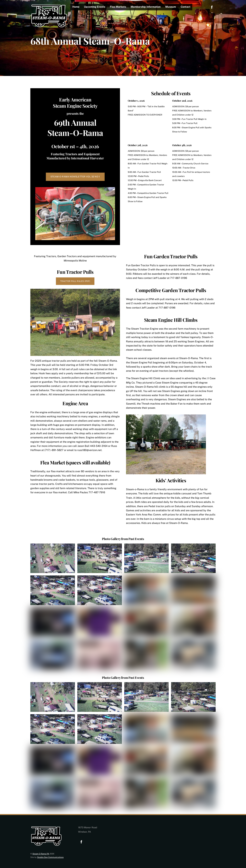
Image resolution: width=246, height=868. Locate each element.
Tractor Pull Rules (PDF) (75, 281)
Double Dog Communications (50, 857)
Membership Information (146, 7)
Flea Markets (118, 7)
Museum (171, 7)
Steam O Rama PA (41, 854)
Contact (186, 7)
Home (76, 7)
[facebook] (212, 7)
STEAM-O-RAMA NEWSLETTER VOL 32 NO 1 (75, 177)
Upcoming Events (95, 7)
